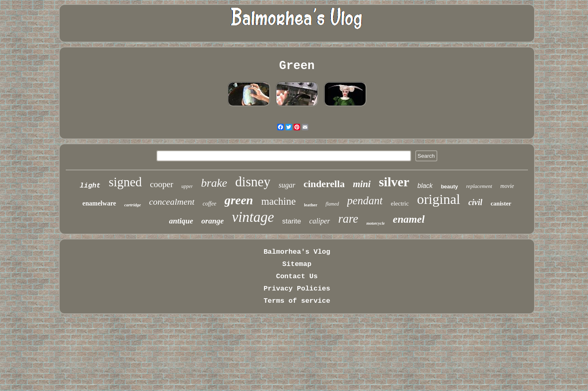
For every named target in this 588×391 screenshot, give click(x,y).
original (439, 199)
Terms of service (297, 301)
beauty (450, 187)
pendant (365, 201)
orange (213, 221)
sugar (287, 185)
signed (125, 182)
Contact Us (297, 276)
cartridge (133, 205)
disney (253, 182)
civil (475, 202)
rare (348, 219)
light (90, 186)
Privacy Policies (297, 289)
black (425, 186)
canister (501, 203)
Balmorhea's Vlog (297, 252)
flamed (332, 204)
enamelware (99, 203)
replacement (479, 186)
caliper (320, 221)
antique (181, 221)
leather (311, 205)
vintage (253, 217)
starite (292, 221)
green (239, 200)
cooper (161, 184)
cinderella (324, 184)
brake (214, 183)
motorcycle (375, 223)
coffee (209, 204)
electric (400, 203)
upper (187, 186)
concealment (172, 202)
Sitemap (297, 264)
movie (507, 186)
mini (362, 184)
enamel (409, 219)
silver (394, 182)
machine (279, 201)
